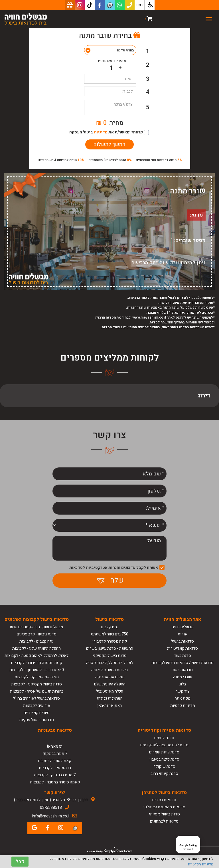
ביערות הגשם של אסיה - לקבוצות (37, 691)
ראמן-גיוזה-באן (109, 706)
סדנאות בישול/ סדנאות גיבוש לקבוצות (182, 663)
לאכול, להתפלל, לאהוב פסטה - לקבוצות (36, 656)
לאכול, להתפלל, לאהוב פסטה (110, 663)
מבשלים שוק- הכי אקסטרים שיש (36, 627)
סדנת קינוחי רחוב (164, 774)
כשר (140, 5)
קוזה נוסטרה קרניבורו (110, 641)
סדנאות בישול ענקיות (36, 720)
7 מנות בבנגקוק (55, 754)
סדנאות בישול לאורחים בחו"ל (36, 698)
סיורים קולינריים (37, 713)
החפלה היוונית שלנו (110, 684)
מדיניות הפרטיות (201, 864)
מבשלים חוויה (183, 627)
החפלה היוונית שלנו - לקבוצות (36, 648)
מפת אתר (183, 698)
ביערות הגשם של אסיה (109, 670)
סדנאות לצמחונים (164, 821)
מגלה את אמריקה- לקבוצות (37, 677)
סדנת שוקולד (164, 766)
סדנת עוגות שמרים (164, 752)
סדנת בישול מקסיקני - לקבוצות (36, 684)
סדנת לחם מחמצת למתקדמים (164, 745)
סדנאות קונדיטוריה (182, 648)
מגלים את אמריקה (109, 677)
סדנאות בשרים (164, 800)
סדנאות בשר (182, 670)
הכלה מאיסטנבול (110, 691)
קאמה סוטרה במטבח (55, 761)
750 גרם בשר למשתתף (109, 634)
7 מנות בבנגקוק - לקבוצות (55, 775)
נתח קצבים (110, 627)
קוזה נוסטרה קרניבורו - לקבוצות (36, 663)
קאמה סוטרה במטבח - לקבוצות (55, 782)
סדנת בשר (183, 656)
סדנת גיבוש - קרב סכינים (37, 634)
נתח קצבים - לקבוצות (36, 641)
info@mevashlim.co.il (51, 816)
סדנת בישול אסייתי (164, 814)
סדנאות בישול (182, 641)
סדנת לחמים (164, 738)
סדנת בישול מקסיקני (110, 656)
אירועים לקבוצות (37, 706)
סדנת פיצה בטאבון (164, 759)
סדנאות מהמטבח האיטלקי (164, 807)
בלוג (183, 684)
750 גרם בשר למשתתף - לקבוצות (37, 670)
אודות (182, 634)
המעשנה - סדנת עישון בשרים (110, 648)
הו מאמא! (55, 746)
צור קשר (183, 691)
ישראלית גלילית (109, 698)
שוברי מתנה (183, 677)
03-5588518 (51, 808)
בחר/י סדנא (125, 50)
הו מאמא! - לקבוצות (55, 768)
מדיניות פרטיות (183, 706)
